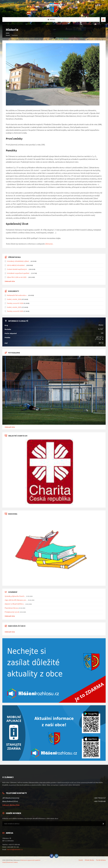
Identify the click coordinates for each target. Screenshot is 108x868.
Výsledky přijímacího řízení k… (15, 596)
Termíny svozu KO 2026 (15, 303)
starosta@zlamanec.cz (15, 849)
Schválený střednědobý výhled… (19, 261)
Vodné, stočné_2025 (14, 307)
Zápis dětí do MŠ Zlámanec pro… (16, 600)
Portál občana (101, 860)
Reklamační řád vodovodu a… (17, 295)
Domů (8, 35)
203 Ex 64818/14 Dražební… (16, 265)
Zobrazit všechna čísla (11, 805)
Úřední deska (89, 860)
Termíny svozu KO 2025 (15, 311)
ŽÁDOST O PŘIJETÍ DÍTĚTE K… (15, 604)
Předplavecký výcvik (12, 612)
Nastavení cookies (12, 862)
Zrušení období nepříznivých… (18, 269)
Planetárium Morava (12, 608)
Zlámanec (49, 244)
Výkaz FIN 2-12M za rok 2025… (17, 277)
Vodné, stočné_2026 (14, 299)
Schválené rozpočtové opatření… (19, 273)
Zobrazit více (10, 281)
